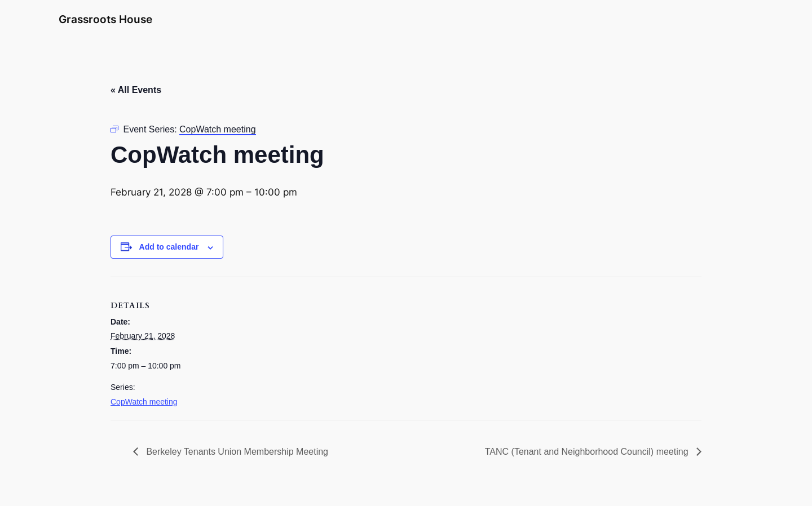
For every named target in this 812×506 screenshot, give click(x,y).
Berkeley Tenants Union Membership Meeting (236, 452)
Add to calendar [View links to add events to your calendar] (169, 247)
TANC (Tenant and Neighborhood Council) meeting (588, 452)
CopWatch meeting (144, 402)
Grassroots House (105, 19)
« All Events (136, 90)
